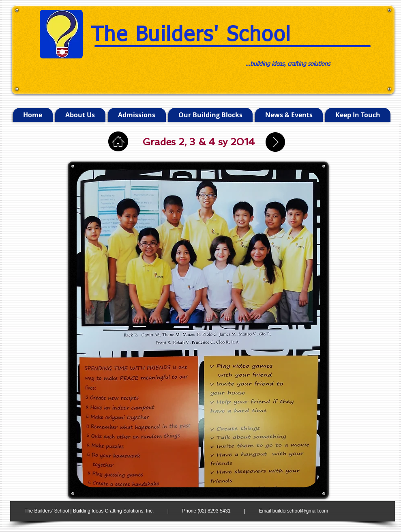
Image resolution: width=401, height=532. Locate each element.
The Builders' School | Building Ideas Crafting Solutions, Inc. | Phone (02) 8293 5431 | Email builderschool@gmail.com (177, 511)
